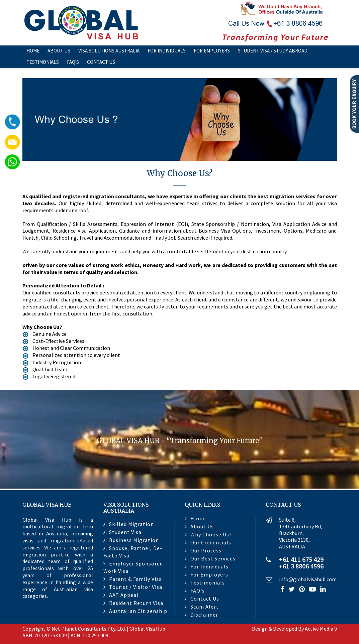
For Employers (212, 51)
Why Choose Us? (211, 534)
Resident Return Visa (136, 603)
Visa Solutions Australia (109, 51)
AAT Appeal (124, 595)
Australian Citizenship (138, 611)
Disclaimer (204, 615)
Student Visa (125, 532)
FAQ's (73, 62)
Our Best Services (213, 558)
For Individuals (167, 51)
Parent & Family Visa (136, 579)
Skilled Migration (131, 524)
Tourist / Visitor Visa (136, 587)
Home (33, 51)
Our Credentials (211, 542)
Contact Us (101, 62)
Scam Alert (205, 607)
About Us (59, 51)
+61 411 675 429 (301, 559)
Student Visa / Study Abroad (273, 51)
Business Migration (134, 540)
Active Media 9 (321, 629)
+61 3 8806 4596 (301, 566)
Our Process (206, 550)
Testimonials (43, 62)
